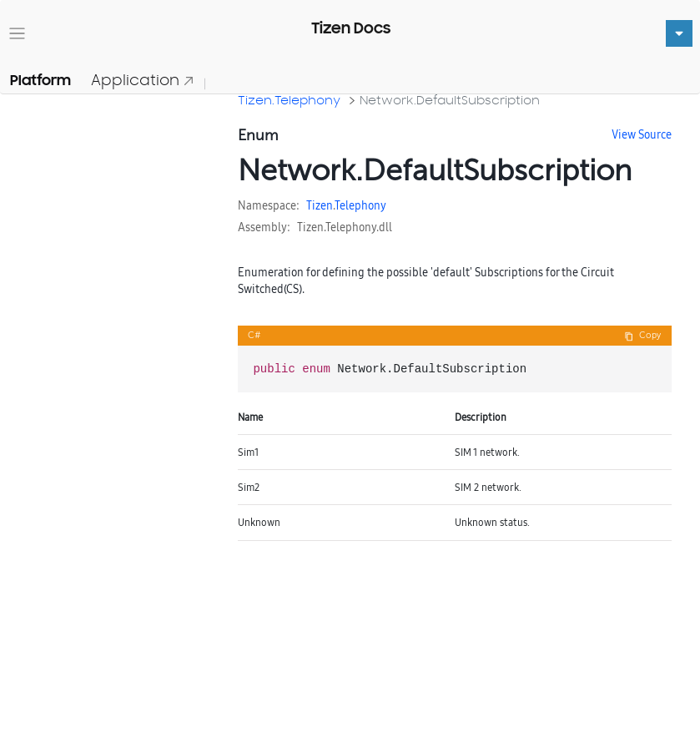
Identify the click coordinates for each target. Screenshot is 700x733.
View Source (642, 134)
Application (143, 80)
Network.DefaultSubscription (450, 100)
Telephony (360, 205)
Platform (40, 80)
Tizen (320, 205)
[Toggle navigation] (17, 34)
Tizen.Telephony (289, 100)
